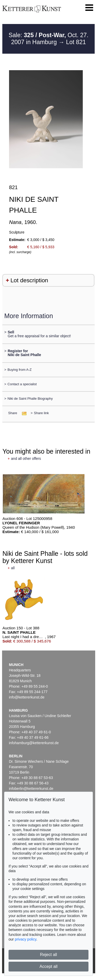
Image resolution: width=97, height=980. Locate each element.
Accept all (48, 966)
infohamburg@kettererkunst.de (34, 743)
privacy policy (25, 939)
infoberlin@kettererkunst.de (31, 789)
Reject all (49, 955)
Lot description (29, 280)
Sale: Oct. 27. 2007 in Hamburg (48, 39)
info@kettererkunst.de (27, 697)
